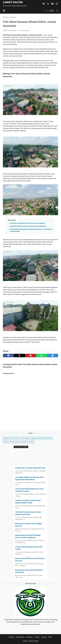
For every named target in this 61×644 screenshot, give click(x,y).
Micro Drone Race (46, 438)
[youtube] (52, 4)
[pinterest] (30, 356)
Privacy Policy (20, 637)
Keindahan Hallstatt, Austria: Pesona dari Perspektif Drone (28, 226)
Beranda (12, 637)
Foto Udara (25, 438)
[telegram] (53, 356)
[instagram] (57, 4)
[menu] (5, 11)
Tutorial (31, 442)
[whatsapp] (41, 356)
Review (24, 442)
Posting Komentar (24, 30)
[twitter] (48, 4)
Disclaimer (30, 637)
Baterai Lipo (8, 438)
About (50, 637)
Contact (37, 637)
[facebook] (44, 4)
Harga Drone (35, 438)
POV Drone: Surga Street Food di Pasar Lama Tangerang (27, 223)
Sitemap (44, 637)
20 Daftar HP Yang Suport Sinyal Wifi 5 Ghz (30, 468)
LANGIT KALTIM (13, 2)
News (6, 442)
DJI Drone (16, 438)
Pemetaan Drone (15, 442)
